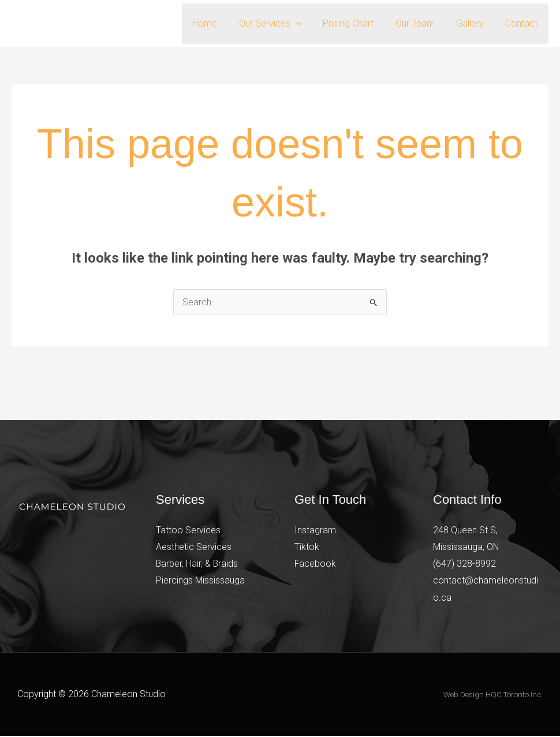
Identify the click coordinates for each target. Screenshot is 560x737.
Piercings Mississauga (200, 581)
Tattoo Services (188, 530)
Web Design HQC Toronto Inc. (493, 696)
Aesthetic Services (194, 547)
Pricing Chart (359, 23)
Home (221, 23)
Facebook (316, 564)
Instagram (315, 530)
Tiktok (307, 547)
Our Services (284, 24)
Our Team (423, 23)
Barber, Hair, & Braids (197, 564)
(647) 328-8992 (464, 564)
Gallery (475, 23)
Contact (523, 23)
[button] (309, 24)
